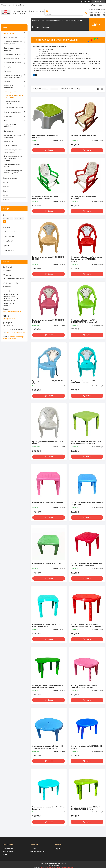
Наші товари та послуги (51, 21)
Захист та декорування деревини (12, 49)
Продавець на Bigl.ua (53, 865)
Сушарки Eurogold (10, 146)
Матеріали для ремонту (12, 63)
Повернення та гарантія (11, 178)
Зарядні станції (10, 141)
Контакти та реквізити (75, 21)
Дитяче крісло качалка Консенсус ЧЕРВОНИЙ (83, 197)
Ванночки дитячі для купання (13, 103)
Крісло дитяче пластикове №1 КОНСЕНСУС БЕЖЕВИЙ (48, 258)
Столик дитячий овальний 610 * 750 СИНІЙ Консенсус (86, 747)
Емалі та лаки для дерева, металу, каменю (13, 43)
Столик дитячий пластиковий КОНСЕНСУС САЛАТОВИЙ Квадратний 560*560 (86, 443)
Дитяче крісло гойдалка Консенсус (84, 135)
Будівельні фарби (10, 38)
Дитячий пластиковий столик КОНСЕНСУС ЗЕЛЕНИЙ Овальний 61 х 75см (48, 686)
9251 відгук (87, 1)
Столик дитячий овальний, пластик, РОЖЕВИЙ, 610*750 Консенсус (84, 686)
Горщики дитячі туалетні (14, 107)
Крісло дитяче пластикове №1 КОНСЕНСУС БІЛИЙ (48, 443)
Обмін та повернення (37, 852)
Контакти (33, 849)
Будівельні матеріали (12, 59)
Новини (5, 191)
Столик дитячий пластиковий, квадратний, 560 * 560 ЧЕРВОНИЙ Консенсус (86, 564)
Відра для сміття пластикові (10, 126)
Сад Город (8, 81)
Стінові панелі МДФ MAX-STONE (13, 166)
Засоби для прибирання (13, 112)
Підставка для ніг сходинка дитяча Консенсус (45, 136)
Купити (50, 150)
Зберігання (8, 116)
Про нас (35, 27)
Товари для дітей (10, 92)
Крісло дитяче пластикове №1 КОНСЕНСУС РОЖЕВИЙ (48, 321)
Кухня (6, 121)
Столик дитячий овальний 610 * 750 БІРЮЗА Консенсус (48, 808)
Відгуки (5, 195)
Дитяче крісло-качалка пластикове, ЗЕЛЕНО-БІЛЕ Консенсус (46, 197)
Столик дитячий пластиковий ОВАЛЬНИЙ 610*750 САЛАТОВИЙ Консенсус (86, 808)
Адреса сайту (8, 852)
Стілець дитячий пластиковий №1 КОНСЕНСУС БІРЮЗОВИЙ (83, 382)
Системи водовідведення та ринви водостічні (13, 172)
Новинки (45, 27)
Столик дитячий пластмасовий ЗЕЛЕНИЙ (47, 563)
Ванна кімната (9, 131)
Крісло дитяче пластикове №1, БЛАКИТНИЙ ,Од (48, 382)
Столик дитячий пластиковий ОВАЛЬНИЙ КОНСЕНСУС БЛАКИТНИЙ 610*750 (47, 747)
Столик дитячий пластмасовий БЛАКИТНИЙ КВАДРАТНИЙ (87, 504)
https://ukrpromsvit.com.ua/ (12, 312)
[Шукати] (47, 11)
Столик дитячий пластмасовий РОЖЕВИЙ (48, 503)
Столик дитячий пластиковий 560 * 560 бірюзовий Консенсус (47, 625)
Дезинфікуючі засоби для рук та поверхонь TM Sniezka (13, 158)
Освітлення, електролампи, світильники (14, 136)
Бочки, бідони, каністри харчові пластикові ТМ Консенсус (12, 69)
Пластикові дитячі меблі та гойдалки (14, 97)
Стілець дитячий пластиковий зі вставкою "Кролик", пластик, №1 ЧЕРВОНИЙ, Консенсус (86, 259)
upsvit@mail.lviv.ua (9, 319)
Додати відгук (98, 5)
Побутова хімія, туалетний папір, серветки (13, 151)
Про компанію (8, 849)
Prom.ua (63, 863)
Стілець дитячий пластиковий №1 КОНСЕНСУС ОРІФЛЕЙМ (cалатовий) (84, 321)
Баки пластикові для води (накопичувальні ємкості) (13, 76)
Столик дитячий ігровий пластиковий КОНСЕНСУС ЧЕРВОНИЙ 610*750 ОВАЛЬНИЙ (87, 625)
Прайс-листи (7, 200)
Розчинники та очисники (13, 54)
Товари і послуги (8, 33)
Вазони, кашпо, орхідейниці (9, 87)
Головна (36, 21)
